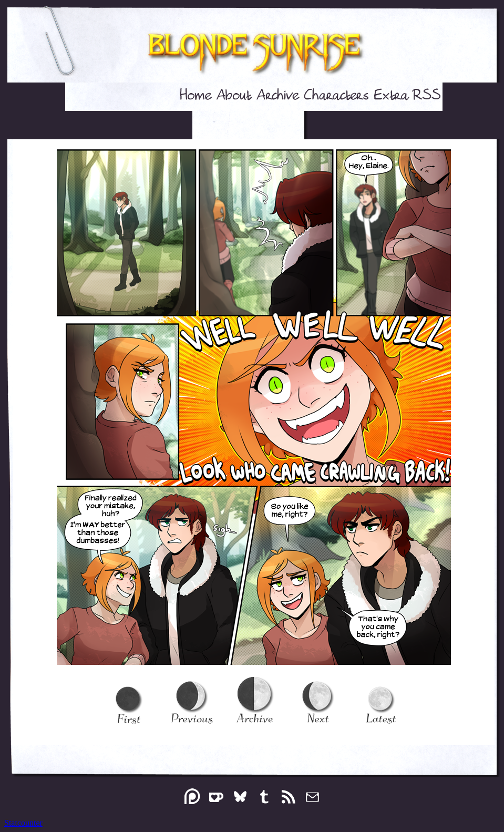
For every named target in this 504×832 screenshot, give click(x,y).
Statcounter (23, 823)
